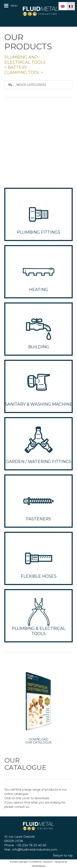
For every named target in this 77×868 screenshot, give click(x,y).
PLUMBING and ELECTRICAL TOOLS (25, 60)
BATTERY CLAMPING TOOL (22, 70)
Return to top (63, 856)
